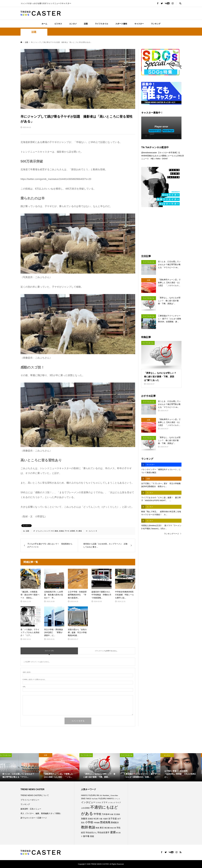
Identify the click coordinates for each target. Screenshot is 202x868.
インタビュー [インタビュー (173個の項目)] (88, 802)
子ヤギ (67, 531)
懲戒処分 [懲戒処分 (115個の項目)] (115, 822)
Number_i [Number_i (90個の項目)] (107, 795)
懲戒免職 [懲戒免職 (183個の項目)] (105, 822)
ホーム (44, 24)
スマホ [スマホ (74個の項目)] (98, 802)
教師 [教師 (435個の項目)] (85, 827)
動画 (56, 531)
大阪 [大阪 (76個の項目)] (101, 819)
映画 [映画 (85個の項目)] (98, 828)
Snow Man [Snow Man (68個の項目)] (114, 795)
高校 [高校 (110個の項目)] (92, 836)
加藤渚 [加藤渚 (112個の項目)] (84, 819)
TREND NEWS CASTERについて (35, 795)
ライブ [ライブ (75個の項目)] (118, 802)
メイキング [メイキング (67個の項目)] (112, 803)
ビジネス (58, 24)
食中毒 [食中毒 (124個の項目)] (86, 836)
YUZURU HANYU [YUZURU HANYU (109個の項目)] (106, 799)
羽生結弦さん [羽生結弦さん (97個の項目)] (91, 833)
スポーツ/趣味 (121, 24)
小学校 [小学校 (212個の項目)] (89, 822)
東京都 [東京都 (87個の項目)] (107, 828)
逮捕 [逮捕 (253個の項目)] (113, 832)
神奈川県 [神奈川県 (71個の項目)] (113, 828)
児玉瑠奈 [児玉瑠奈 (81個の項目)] (117, 814)
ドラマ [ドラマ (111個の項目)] (104, 802)
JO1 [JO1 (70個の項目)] (101, 795)
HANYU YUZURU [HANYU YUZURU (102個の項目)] (89, 795)
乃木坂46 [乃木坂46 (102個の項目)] (106, 814)
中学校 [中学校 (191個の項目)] (97, 814)
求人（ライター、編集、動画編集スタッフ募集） (41, 813)
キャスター (139, 24)
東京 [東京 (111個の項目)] (102, 828)
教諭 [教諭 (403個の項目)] (92, 827)
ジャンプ (47, 531)
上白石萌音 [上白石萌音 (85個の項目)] (85, 808)
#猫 (152, 159)
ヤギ (52, 531)
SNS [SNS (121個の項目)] (83, 798)
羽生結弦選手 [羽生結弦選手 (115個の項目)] (103, 832)
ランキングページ (172, 534)
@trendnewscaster (149, 153)
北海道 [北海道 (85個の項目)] (90, 819)
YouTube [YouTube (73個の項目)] (95, 799)
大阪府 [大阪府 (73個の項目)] (105, 819)
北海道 (61, 531)
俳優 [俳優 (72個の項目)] (112, 814)
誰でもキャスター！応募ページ (34, 818)
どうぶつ (39, 531)
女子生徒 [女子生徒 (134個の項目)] (113, 818)
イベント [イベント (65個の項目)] (117, 799)
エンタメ (73, 24)
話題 (86, 24)
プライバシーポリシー (30, 800)
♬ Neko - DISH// (161, 159)
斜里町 (73, 531)
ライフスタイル (102, 24)
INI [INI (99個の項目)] (98, 795)
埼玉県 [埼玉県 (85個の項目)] (96, 819)
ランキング (156, 24)
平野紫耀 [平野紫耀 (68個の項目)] (97, 823)
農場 (80, 531)
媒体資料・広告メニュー (31, 809)
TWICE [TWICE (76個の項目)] (88, 799)
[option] (20, 767)
